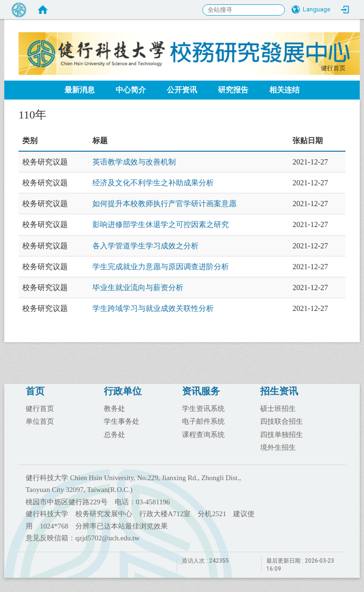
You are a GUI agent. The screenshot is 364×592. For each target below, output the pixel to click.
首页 (35, 391)
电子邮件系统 (203, 421)
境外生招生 (278, 447)
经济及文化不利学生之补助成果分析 (153, 183)
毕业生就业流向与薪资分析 (138, 287)
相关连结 (284, 90)
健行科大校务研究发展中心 (189, 40)
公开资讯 (182, 90)
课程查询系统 (203, 434)
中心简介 (131, 90)
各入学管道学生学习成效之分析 (146, 246)
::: (316, 67)
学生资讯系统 (203, 408)
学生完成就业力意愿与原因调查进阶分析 (161, 267)
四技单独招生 (282, 434)
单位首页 (40, 421)
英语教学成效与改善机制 (134, 162)
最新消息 (80, 90)
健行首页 (333, 68)
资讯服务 (201, 391)
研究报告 (233, 90)
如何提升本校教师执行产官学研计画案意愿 (164, 204)
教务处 (114, 408)
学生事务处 (122, 421)
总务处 (114, 434)
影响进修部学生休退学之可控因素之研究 (161, 224)
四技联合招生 (282, 421)
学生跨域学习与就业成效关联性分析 (153, 308)
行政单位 (123, 391)
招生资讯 (279, 391)
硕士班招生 (278, 408)
